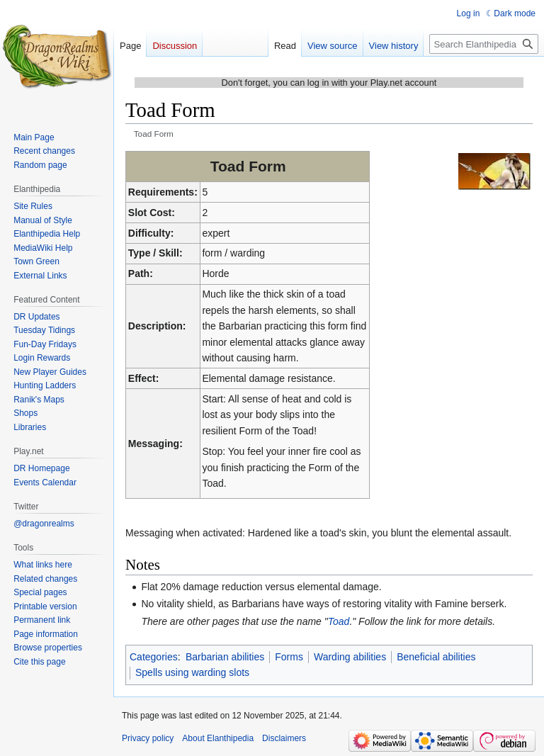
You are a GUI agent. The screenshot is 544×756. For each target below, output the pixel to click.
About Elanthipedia (218, 738)
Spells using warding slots (192, 672)
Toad (339, 621)
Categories (154, 657)
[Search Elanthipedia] (484, 44)
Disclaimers (284, 738)
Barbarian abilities (225, 657)
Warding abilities (350, 657)
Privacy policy (148, 738)
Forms (289, 657)
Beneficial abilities (436, 657)
